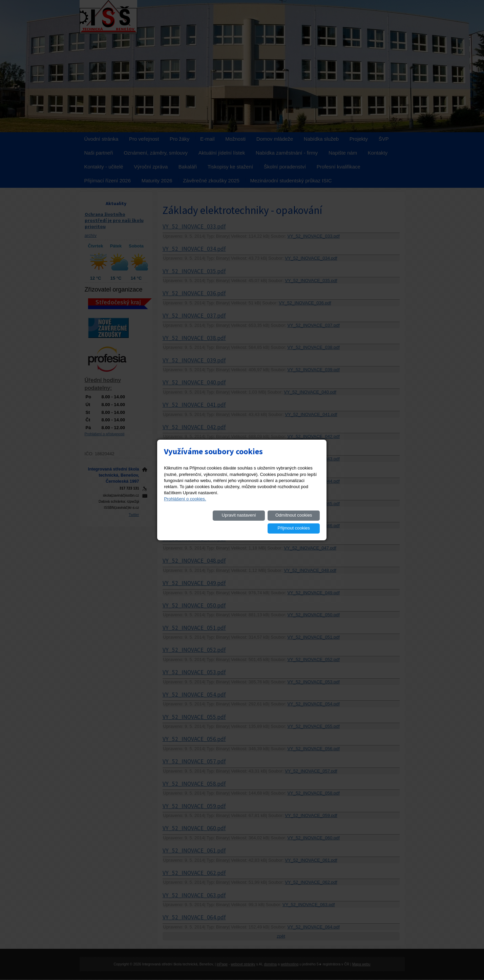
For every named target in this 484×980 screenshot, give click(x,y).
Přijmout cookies (295, 522)
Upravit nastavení (193, 522)
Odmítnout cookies (244, 522)
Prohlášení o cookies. (185, 505)
